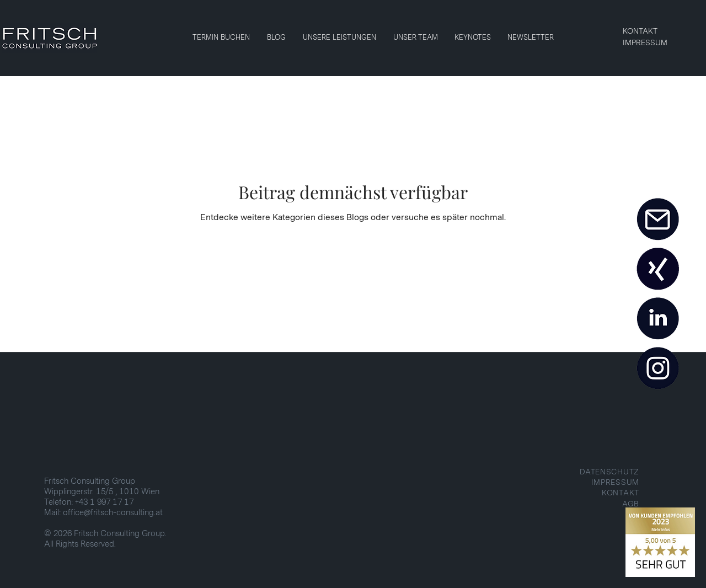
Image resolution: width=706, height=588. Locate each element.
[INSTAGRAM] (657, 368)
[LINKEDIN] (657, 319)
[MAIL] (657, 220)
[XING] (657, 269)
